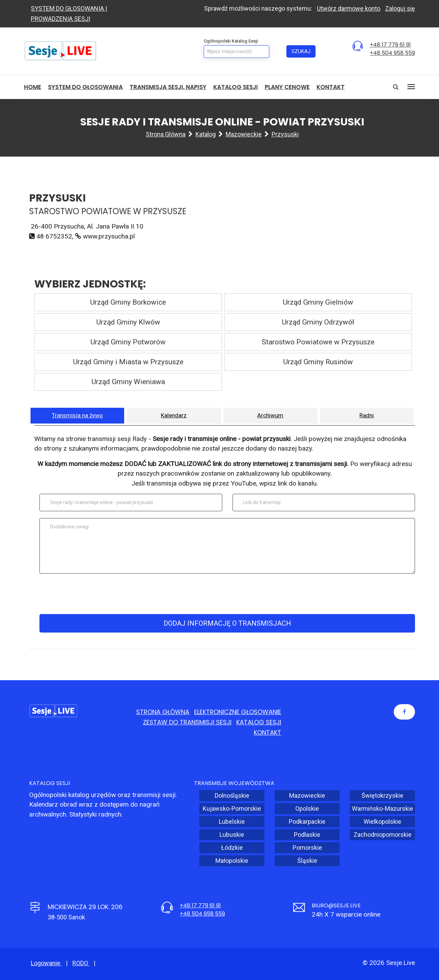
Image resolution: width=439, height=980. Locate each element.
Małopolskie (232, 861)
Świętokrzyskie (382, 795)
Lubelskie (232, 822)
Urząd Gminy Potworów (128, 342)
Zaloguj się (400, 8)
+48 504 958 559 (392, 53)
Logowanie (46, 963)
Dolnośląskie (232, 795)
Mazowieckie (244, 134)
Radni (367, 415)
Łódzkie (232, 848)
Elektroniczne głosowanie (238, 712)
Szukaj (301, 51)
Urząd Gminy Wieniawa (128, 382)
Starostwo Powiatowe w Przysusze (318, 342)
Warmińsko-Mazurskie (383, 808)
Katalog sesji (236, 87)
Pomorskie (307, 848)
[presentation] (226, 594)
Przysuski (285, 134)
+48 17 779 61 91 (390, 45)
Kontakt (331, 87)
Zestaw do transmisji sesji (187, 722)
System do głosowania (85, 87)
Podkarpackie (307, 822)
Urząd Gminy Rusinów (318, 362)
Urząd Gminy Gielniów (318, 302)
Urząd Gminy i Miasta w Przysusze (128, 362)
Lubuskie (232, 835)
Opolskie (307, 808)
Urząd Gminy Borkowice (128, 302)
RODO (81, 963)
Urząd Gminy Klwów (128, 322)
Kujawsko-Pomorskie (232, 808)
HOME (33, 87)
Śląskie (307, 861)
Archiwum (270, 415)
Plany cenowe (287, 87)
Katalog (206, 134)
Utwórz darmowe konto (349, 8)
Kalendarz (174, 415)
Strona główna (166, 134)
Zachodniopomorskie (383, 835)
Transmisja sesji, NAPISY (168, 87)
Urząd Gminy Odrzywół (318, 322)
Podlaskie (307, 835)
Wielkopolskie (382, 822)
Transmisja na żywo (77, 415)
